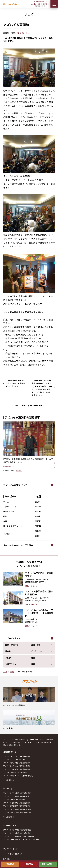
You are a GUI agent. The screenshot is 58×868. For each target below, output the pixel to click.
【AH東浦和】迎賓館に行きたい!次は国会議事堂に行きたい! (16, 383)
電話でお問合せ (48, 864)
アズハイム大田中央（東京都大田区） (17, 763)
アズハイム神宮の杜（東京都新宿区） (17, 756)
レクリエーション (11, 507)
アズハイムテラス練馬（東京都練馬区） (18, 793)
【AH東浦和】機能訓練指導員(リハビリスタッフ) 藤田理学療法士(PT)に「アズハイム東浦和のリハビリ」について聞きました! (42, 388)
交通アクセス (11, 664)
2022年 (38, 511)
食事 (5, 521)
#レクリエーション (24, 33)
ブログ (8, 658)
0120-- (39, 3)
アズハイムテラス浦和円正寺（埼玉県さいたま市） (22, 840)
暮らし (8, 651)
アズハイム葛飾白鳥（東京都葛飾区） (17, 803)
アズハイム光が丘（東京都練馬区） (16, 772)
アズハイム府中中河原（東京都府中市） (18, 812)
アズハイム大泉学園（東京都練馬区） (17, 769)
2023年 (38, 507)
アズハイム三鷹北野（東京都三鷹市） (17, 806)
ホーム (6, 502)
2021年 (38, 516)
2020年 (38, 521)
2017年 (38, 536)
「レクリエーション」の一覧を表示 (29, 405)
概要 (33, 664)
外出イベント (9, 511)
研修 (5, 516)
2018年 (38, 531)
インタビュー (37, 651)
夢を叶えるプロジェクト (13, 527)
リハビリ (7, 534)
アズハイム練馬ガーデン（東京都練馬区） (19, 776)
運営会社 (6, 859)
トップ (5, 672)
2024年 (38, 502)
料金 (33, 658)
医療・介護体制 (12, 645)
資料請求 (10, 864)
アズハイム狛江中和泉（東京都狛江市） (18, 809)
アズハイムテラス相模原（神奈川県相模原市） (20, 836)
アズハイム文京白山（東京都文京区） (17, 766)
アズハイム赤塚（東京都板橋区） (15, 799)
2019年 (38, 526)
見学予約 (29, 864)
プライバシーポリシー (11, 849)
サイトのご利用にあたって (13, 854)
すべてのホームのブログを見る (18, 545)
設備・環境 (36, 645)
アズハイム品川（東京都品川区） (15, 759)
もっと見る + (9, 780)
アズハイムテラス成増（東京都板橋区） (18, 796)
